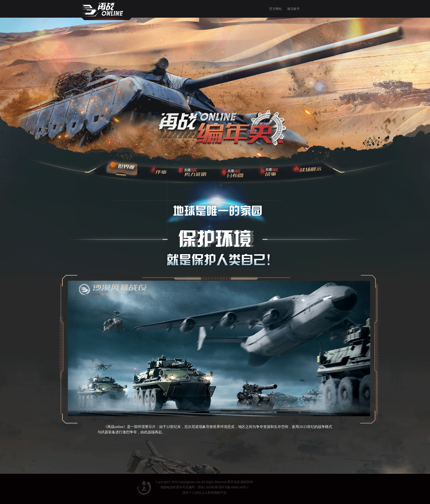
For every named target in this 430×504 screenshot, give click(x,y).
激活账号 (293, 9)
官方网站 (275, 9)
